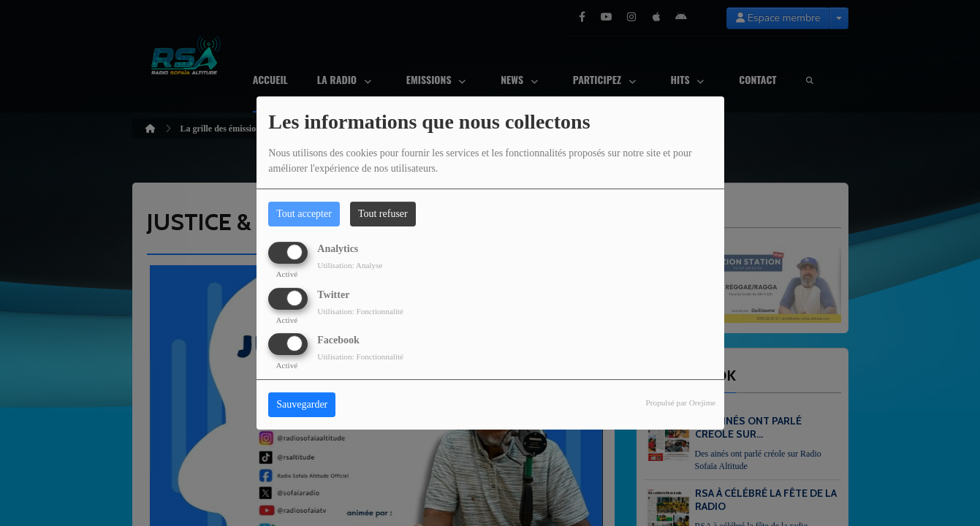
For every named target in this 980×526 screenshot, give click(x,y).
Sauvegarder (302, 404)
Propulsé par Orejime (681, 403)
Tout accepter (304, 214)
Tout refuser (383, 214)
